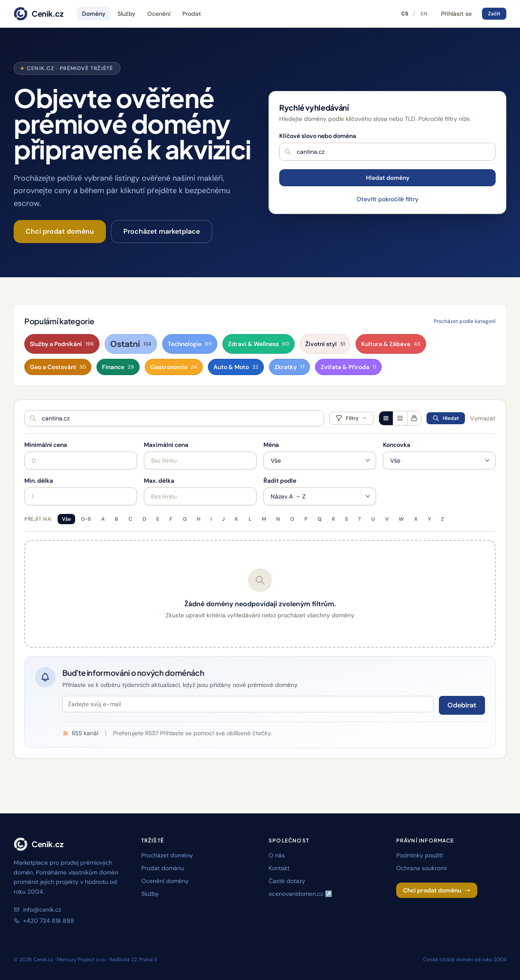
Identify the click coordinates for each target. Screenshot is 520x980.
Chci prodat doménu (60, 231)
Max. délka (159, 481)
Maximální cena (166, 445)
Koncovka (397, 445)
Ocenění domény (165, 881)
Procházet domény (167, 855)
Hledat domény (388, 178)
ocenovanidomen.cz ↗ (300, 894)
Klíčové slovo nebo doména (318, 136)
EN (424, 14)
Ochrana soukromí (421, 868)
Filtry (351, 418)
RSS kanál (80, 733)
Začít (494, 14)
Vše (66, 519)
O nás (277, 855)
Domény (94, 14)
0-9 (86, 519)
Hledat (446, 418)
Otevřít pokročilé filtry (387, 199)
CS (405, 14)
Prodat (192, 14)
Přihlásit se (456, 14)
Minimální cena (46, 445)
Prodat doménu (163, 868)
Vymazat (483, 418)
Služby (126, 14)
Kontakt (279, 868)
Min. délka (39, 481)
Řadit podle (280, 481)
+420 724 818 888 (44, 921)
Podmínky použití (419, 855)
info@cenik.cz (37, 910)
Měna (271, 445)
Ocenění (159, 14)
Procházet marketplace (162, 231)
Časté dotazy (287, 881)
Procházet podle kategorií (465, 321)
